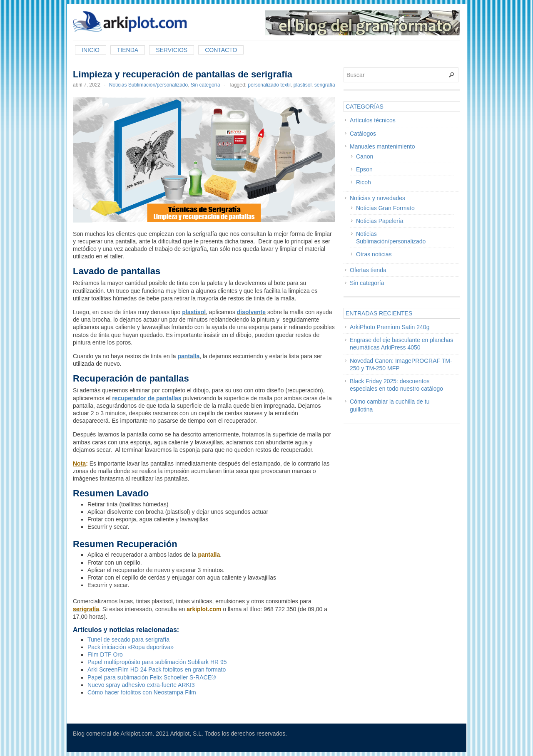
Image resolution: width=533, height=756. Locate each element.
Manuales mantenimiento (382, 146)
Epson (364, 169)
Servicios (172, 50)
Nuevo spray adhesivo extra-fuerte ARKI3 (141, 685)
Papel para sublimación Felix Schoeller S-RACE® (152, 677)
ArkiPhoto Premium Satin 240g (390, 327)
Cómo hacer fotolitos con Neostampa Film (142, 692)
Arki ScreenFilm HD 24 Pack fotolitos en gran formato (157, 669)
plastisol (303, 85)
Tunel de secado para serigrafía (128, 640)
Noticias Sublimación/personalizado (148, 85)
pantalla (188, 356)
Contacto (221, 50)
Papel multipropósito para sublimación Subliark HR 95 (157, 662)
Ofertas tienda (368, 270)
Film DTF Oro (105, 654)
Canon (365, 156)
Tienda (128, 50)
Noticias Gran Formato (385, 208)
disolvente (251, 312)
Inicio (91, 50)
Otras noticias (374, 254)
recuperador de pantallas (147, 398)
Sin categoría (205, 85)
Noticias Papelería (380, 221)
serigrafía (325, 85)
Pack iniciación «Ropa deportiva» (131, 647)
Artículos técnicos (373, 120)
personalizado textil (269, 85)
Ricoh (364, 182)
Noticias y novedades (377, 198)
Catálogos (363, 134)
